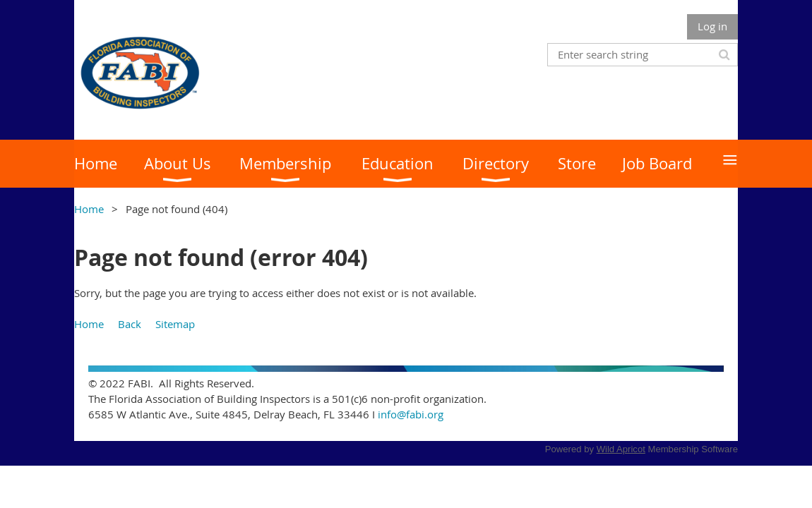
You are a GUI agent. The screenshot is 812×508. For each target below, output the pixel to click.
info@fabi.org (411, 414)
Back (130, 324)
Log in (712, 26)
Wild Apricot (621, 449)
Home (89, 209)
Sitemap (175, 324)
